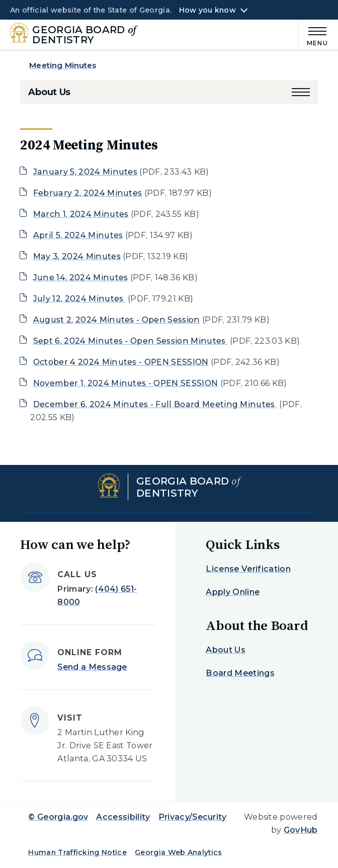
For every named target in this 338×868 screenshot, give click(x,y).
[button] (301, 92)
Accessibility (123, 817)
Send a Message (92, 667)
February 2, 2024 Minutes (88, 193)
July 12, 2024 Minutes (79, 299)
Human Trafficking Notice (77, 852)
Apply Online (233, 592)
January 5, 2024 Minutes (85, 172)
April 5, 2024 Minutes (78, 235)
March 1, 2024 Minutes (81, 214)
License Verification (248, 569)
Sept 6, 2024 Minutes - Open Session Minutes (131, 341)
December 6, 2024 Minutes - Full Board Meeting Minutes (155, 404)
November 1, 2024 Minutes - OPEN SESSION (126, 383)
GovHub (301, 830)
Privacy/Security (193, 817)
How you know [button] (207, 10)
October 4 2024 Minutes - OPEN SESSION (121, 362)
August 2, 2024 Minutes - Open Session (117, 320)
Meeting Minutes (63, 65)
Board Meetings (240, 673)
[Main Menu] (313, 35)
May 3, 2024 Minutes (77, 256)
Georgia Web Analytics (179, 852)
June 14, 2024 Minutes (81, 278)
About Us (49, 92)
